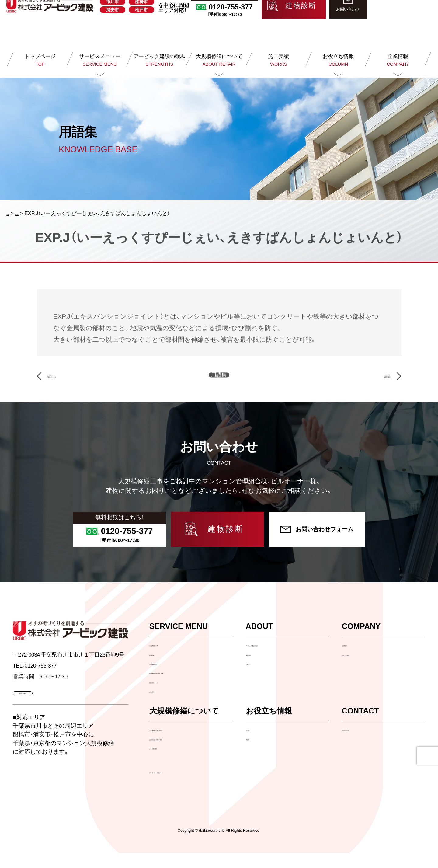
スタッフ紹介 (357, 669)
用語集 (254, 753)
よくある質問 (165, 763)
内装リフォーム (167, 697)
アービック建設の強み (272, 660)
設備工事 (160, 669)
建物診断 (160, 706)
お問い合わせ (357, 744)
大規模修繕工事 (167, 660)
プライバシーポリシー (172, 787)
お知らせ (256, 678)
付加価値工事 (165, 678)
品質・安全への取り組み (177, 753)
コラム (254, 744)
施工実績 (256, 669)
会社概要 (352, 660)
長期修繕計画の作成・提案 (179, 687)
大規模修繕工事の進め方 (178, 744)
